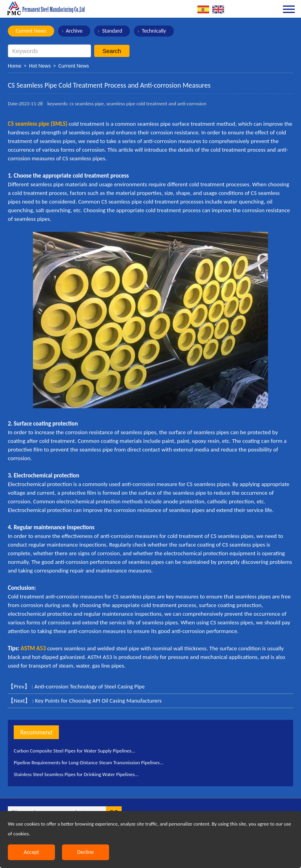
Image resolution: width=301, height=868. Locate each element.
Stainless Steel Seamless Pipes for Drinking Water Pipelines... (76, 774)
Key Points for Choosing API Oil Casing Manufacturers (98, 701)
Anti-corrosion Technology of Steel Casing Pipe (90, 686)
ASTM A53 (33, 648)
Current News (31, 31)
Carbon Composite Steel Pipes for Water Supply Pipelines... (75, 751)
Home (15, 66)
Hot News (40, 66)
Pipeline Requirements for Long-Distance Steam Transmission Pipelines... (89, 762)
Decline (86, 852)
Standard (112, 31)
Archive (74, 31)
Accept (32, 852)
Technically (154, 31)
